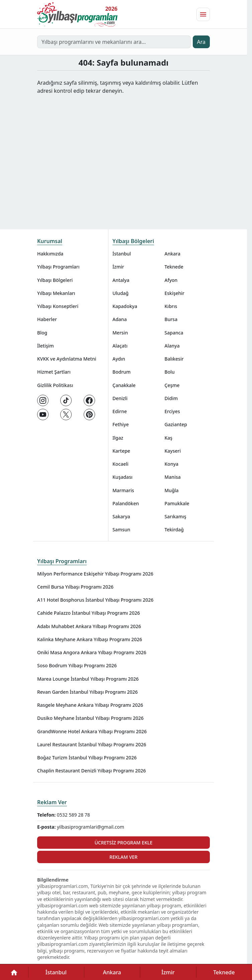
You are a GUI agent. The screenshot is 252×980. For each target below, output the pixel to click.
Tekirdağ (174, 530)
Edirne (120, 411)
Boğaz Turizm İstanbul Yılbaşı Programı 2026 (87, 758)
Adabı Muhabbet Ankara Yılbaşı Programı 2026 (89, 626)
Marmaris (123, 490)
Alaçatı (120, 346)
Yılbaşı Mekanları (56, 293)
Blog (42, 333)
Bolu (170, 372)
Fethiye (121, 424)
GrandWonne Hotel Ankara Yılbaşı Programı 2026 (92, 731)
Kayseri (173, 451)
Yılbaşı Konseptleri (58, 306)
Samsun (121, 530)
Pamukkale (177, 503)
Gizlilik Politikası (55, 385)
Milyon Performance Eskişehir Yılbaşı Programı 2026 (95, 574)
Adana (120, 319)
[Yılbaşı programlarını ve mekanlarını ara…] (114, 42)
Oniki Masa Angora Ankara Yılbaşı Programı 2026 (92, 652)
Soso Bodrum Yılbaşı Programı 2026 (77, 665)
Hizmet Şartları (54, 372)
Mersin (120, 333)
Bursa (171, 319)
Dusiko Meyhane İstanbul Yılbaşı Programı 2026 (90, 718)
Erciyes (172, 411)
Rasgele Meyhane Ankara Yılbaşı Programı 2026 (90, 705)
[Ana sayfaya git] (77, 14)
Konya (172, 464)
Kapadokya (125, 306)
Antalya (121, 280)
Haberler (47, 319)
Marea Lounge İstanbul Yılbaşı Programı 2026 (88, 679)
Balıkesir (174, 359)
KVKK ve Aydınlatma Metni (67, 359)
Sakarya (121, 516)
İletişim (46, 346)
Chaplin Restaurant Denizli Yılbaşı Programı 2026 (92, 771)
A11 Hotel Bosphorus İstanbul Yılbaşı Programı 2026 (95, 600)
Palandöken (126, 503)
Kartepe (121, 451)
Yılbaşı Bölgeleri (55, 280)
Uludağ (120, 293)
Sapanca (174, 333)
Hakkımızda (50, 254)
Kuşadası (122, 477)
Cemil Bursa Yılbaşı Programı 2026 (75, 587)
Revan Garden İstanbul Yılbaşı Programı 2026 (88, 692)
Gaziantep (176, 424)
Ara (201, 42)
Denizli (120, 398)
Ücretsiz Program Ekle (123, 843)
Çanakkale (124, 385)
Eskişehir (175, 293)
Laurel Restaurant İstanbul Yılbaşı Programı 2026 (92, 744)
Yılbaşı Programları (58, 267)
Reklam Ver (52, 802)
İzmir (118, 267)
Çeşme (172, 385)
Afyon (171, 280)
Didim (171, 398)
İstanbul (122, 254)
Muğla (172, 490)
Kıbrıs (171, 306)
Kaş (169, 438)
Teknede (174, 267)
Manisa (173, 477)
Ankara (173, 254)
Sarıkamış (176, 516)
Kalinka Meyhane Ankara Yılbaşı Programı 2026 (90, 639)
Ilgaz (118, 438)
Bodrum (121, 372)
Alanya (172, 346)
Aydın (119, 359)
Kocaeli (120, 464)
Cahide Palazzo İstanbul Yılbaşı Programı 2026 (89, 613)
